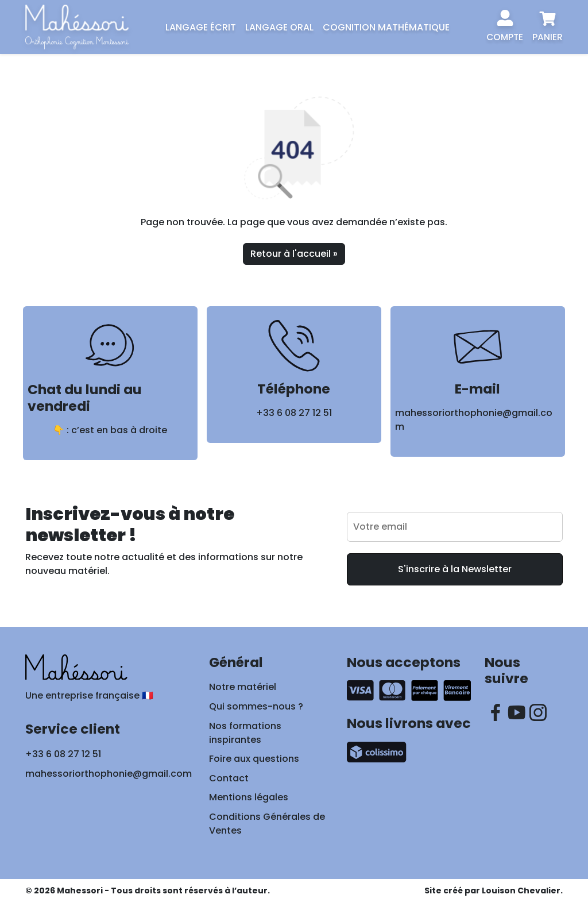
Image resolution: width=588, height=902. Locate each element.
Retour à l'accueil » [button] (294, 254)
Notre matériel (243, 687)
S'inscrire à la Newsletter (455, 569)
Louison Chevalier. (522, 891)
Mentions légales (249, 797)
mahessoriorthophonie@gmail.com (109, 774)
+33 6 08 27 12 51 (294, 413)
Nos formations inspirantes (245, 733)
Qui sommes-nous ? (256, 706)
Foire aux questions (254, 759)
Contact (229, 778)
